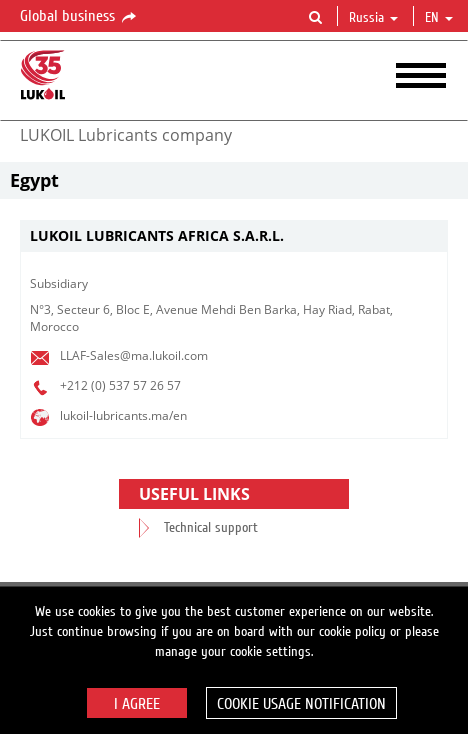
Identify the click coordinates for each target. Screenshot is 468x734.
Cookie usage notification (301, 704)
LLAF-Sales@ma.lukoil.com (134, 355)
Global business (79, 17)
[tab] (234, 236)
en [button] (439, 18)
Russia (373, 18)
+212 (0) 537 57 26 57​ (120, 385)
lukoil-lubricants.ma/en (123, 415)
